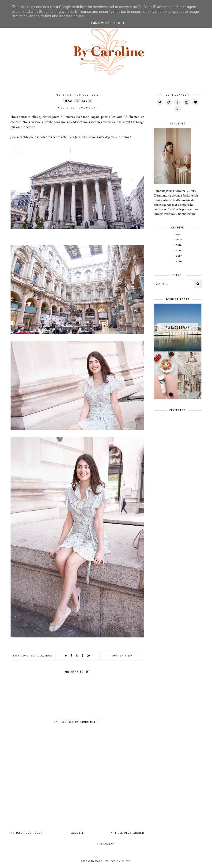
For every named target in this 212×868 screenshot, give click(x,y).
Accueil (78, 833)
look (40, 656)
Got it (119, 23)
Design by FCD (121, 861)
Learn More (99, 23)
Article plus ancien (128, 833)
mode (49, 656)
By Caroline (100, 861)
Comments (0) (122, 656)
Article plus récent (27, 833)
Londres (28, 656)
